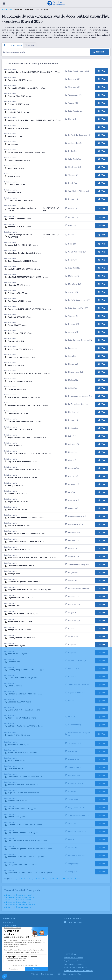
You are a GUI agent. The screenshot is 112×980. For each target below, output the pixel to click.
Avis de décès (7, 9)
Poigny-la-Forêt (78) (75, 808)
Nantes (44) (71, 364)
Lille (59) (70, 492)
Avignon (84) (72, 864)
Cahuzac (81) (72, 500)
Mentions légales (74, 974)
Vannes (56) (71, 103)
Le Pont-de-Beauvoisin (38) (78, 135)
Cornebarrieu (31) (73, 725)
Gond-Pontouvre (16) (75, 252)
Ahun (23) (70, 460)
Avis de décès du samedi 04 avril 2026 (19, 907)
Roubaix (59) (72, 428)
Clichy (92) (71, 872)
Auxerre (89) (72, 292)
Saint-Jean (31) (72, 268)
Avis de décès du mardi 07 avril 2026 (18, 900)
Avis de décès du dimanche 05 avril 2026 (20, 905)
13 (46, 879)
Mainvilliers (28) (73, 284)
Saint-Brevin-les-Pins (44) (77, 816)
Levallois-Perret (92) (75, 856)
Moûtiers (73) (72, 597)
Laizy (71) (70, 436)
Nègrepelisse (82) (74, 372)
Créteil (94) (71, 388)
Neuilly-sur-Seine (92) (75, 516)
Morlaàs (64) (72, 380)
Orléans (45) (71, 235)
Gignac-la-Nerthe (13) (75, 693)
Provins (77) (71, 218)
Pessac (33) (71, 199)
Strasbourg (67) (73, 167)
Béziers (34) (71, 629)
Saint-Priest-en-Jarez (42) (77, 71)
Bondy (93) (71, 183)
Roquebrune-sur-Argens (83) (78, 396)
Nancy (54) (71, 701)
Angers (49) (71, 332)
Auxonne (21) (72, 484)
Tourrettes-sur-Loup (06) (77, 685)
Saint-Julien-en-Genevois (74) (79, 340)
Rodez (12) (71, 151)
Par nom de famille (12, 45)
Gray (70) (70, 613)
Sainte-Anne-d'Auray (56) (77, 564)
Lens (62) (70, 840)
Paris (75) (70, 244)
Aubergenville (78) (74, 524)
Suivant (77, 879)
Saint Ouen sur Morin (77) (77, 308)
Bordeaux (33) (72, 605)
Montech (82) (72, 276)
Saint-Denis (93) (73, 159)
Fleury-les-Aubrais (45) (76, 832)
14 (50, 879)
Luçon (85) (71, 348)
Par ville (29, 45)
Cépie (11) (71, 792)
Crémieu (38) (72, 444)
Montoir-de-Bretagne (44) (77, 589)
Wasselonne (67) (73, 95)
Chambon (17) (72, 87)
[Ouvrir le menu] (4, 4)
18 (64, 879)
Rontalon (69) (72, 468)
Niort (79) (70, 119)
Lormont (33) (72, 540)
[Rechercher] (100, 52)
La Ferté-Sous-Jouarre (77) (77, 300)
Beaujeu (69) (72, 324)
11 (39, 879)
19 (68, 879)
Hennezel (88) (72, 759)
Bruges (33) (71, 572)
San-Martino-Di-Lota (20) (77, 191)
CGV (60, 974)
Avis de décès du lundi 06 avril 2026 (18, 902)
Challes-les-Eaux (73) (75, 661)
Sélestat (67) (72, 669)
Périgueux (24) (72, 645)
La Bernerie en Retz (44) (77, 404)
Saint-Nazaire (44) (74, 111)
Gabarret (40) (72, 556)
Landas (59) (71, 508)
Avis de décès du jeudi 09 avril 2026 (18, 895)
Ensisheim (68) (72, 532)
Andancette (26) (73, 143)
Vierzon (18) (71, 175)
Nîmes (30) (71, 452)
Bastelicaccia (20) (74, 783)
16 (57, 879)
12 (43, 879)
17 (60, 879)
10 (36, 879)
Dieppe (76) (71, 476)
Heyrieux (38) (72, 412)
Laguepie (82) (72, 79)
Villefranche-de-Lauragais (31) (77, 734)
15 (53, 879)
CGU (64, 974)
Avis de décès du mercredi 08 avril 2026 (20, 897)
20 (71, 879)
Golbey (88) (71, 751)
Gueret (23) (71, 356)
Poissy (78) (71, 208)
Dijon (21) (70, 226)
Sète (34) (70, 824)
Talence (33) (72, 800)
